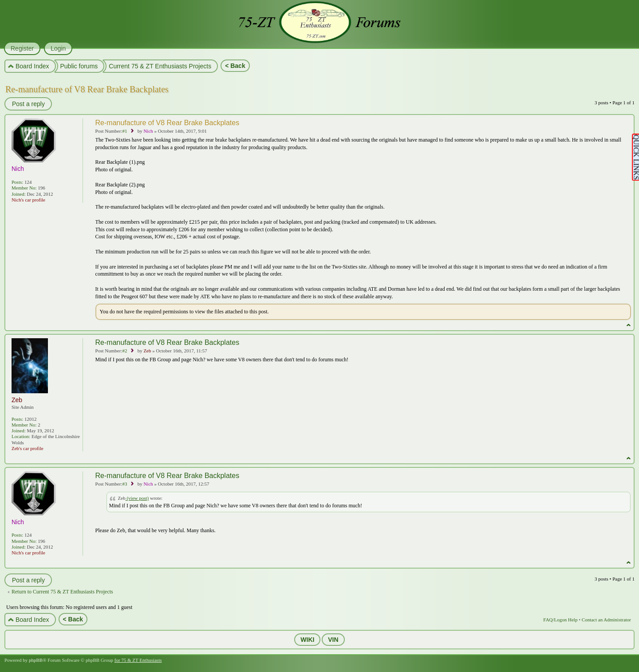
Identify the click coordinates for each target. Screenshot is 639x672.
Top (629, 325)
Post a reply (28, 104)
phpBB (36, 660)
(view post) (137, 498)
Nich (148, 131)
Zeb (147, 351)
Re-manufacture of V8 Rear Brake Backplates (87, 89)
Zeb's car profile (28, 448)
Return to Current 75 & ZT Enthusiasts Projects (62, 592)
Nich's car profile (28, 200)
